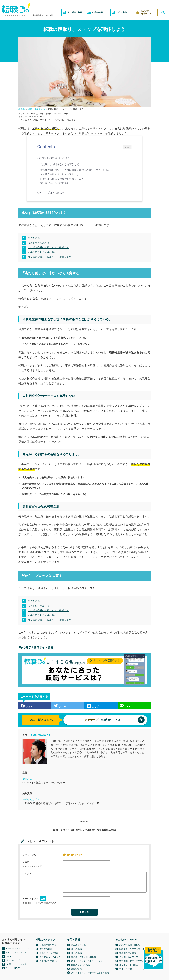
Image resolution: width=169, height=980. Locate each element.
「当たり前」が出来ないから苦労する (59, 164)
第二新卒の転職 (78, 945)
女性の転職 (76, 969)
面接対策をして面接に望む (42, 252)
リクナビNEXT (13, 968)
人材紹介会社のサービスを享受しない (61, 174)
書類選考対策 (46, 949)
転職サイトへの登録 (49, 953)
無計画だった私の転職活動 (55, 183)
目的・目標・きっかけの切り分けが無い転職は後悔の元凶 (84, 830)
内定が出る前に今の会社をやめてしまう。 (63, 179)
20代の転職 (77, 949)
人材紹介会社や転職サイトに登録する (48, 247)
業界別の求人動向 (128, 953)
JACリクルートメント (16, 964)
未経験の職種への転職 (130, 945)
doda (8, 956)
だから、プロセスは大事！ (53, 193)
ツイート (61, 706)
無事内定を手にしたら (50, 961)
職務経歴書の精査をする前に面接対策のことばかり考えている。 (75, 170)
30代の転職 (77, 953)
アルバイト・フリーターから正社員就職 (90, 973)
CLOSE (127, 147)
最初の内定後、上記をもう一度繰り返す (50, 257)
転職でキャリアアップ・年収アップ (136, 949)
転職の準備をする (48, 945)
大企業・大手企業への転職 (84, 957)
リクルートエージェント (17, 948)
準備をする (34, 238)
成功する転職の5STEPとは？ (54, 158)
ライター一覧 (126, 969)
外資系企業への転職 (81, 965)
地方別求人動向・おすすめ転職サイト (137, 961)
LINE (125, 706)
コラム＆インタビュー (130, 965)
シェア (27, 706)
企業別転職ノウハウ (129, 957)
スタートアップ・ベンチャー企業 (87, 961)
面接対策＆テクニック (50, 957)
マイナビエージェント (16, 952)
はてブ (93, 706)
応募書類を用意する (39, 243)
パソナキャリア (13, 960)
